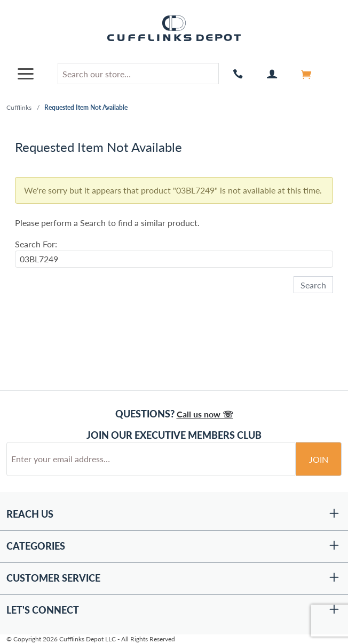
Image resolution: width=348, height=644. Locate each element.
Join (319, 459)
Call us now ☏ (205, 414)
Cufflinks (19, 107)
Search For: (36, 244)
